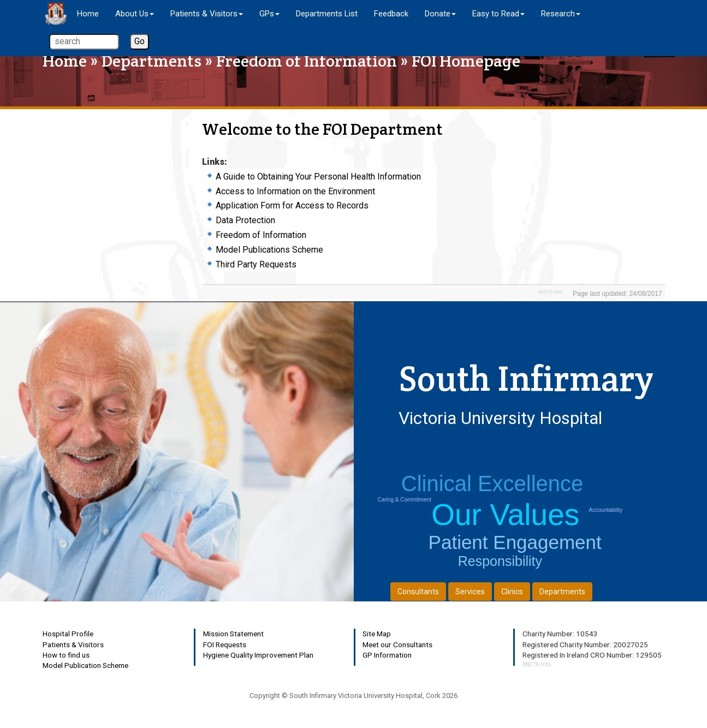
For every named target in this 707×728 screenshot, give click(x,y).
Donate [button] (440, 14)
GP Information (387, 655)
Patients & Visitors (73, 645)
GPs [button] (269, 14)
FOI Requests (225, 645)
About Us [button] (135, 14)
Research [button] (561, 14)
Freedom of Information (307, 61)
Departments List (327, 14)
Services (470, 592)
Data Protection (245, 220)
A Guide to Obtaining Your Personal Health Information (318, 177)
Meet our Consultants (397, 645)
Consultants (418, 592)
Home (88, 14)
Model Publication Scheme (85, 665)
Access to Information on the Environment (295, 191)
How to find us (66, 655)
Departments (151, 61)
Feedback (391, 14)
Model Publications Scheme (269, 250)
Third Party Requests (256, 264)
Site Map (377, 634)
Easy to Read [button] (498, 14)
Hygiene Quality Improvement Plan (258, 655)
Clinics (512, 592)
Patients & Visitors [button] (207, 14)
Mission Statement (233, 634)
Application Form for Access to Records (292, 205)
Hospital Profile (68, 634)
